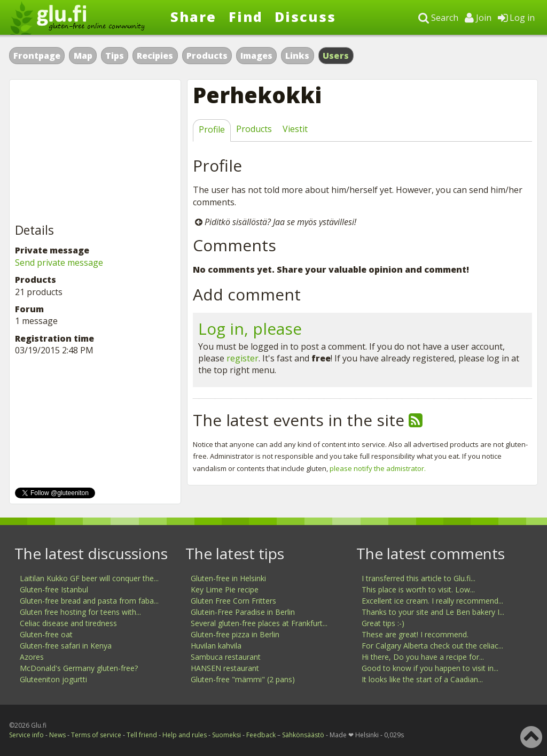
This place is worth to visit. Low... (418, 589)
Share (193, 17)
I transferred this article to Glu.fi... (419, 578)
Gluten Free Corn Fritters (233, 601)
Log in (516, 18)
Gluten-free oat (46, 634)
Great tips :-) (383, 623)
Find (246, 17)
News (57, 735)
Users (336, 56)
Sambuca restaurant (226, 657)
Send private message (59, 263)
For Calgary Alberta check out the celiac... (432, 646)
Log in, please (250, 329)
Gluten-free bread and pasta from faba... (89, 601)
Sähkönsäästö (303, 735)
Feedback (261, 735)
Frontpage (37, 56)
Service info (26, 735)
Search (438, 18)
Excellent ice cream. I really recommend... (432, 601)
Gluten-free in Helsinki (228, 578)
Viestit (295, 129)
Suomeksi (226, 735)
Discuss (305, 17)
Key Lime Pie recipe (225, 589)
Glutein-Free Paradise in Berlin (243, 612)
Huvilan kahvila (216, 646)
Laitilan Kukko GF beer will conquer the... (89, 578)
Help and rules (185, 735)
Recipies (155, 56)
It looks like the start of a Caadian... (422, 679)
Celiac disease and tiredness (68, 623)
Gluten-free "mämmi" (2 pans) (243, 679)
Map (83, 56)
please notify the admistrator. (378, 468)
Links (297, 56)
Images (256, 56)
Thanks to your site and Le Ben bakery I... (433, 612)
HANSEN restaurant (225, 668)
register (243, 358)
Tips (115, 56)
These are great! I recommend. (415, 634)
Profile (212, 129)
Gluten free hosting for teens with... (80, 612)
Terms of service (96, 735)
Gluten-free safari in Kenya (66, 646)
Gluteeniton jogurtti (53, 679)
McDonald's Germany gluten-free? (79, 668)
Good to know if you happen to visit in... (430, 668)
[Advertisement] (95, 152)
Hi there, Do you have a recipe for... (423, 657)
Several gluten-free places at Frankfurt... (259, 623)
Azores (32, 657)
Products (207, 56)
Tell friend (142, 735)
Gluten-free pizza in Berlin (235, 634)
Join (478, 18)
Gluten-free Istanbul (54, 589)
